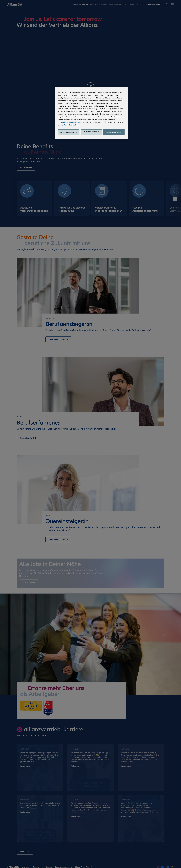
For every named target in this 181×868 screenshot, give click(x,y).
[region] (91, 113)
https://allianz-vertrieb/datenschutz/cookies (74, 122)
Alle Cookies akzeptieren (114, 132)
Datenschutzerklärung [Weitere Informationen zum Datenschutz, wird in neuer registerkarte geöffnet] (72, 125)
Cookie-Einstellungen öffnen (69, 132)
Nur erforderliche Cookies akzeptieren (91, 132)
